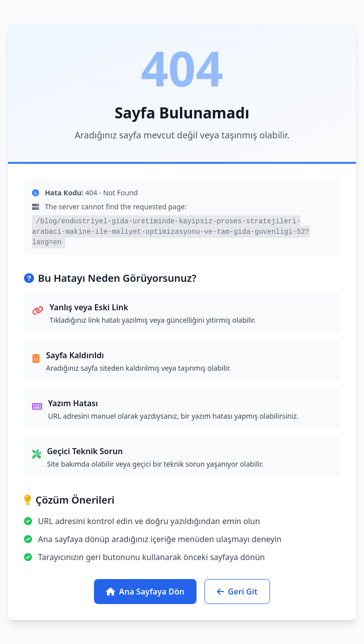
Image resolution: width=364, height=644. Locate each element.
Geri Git (237, 592)
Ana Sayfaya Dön (145, 592)
